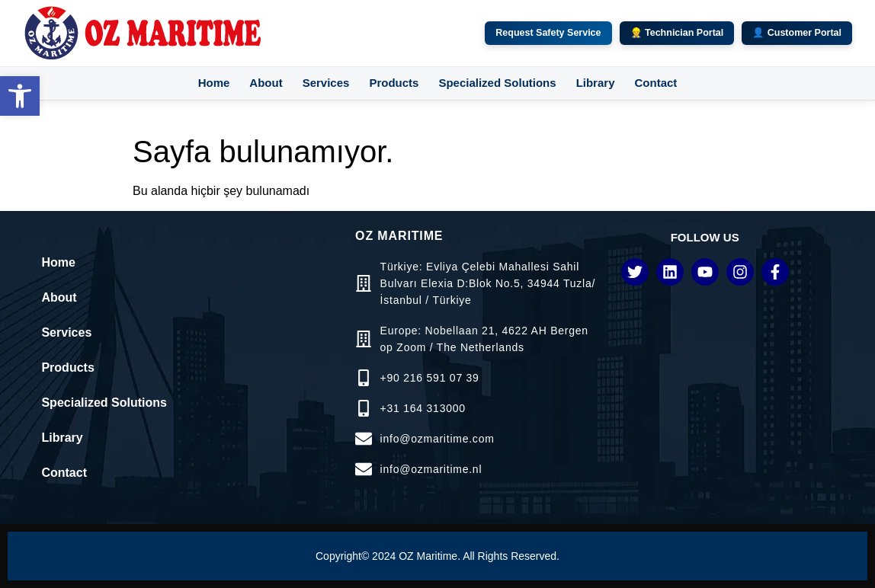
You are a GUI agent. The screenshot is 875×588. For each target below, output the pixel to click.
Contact (655, 83)
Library (596, 83)
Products (394, 83)
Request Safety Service (548, 33)
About (266, 83)
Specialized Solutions (497, 83)
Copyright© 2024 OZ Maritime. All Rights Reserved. (437, 556)
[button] (20, 96)
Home (214, 83)
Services (326, 83)
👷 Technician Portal (677, 33)
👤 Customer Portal (797, 33)
